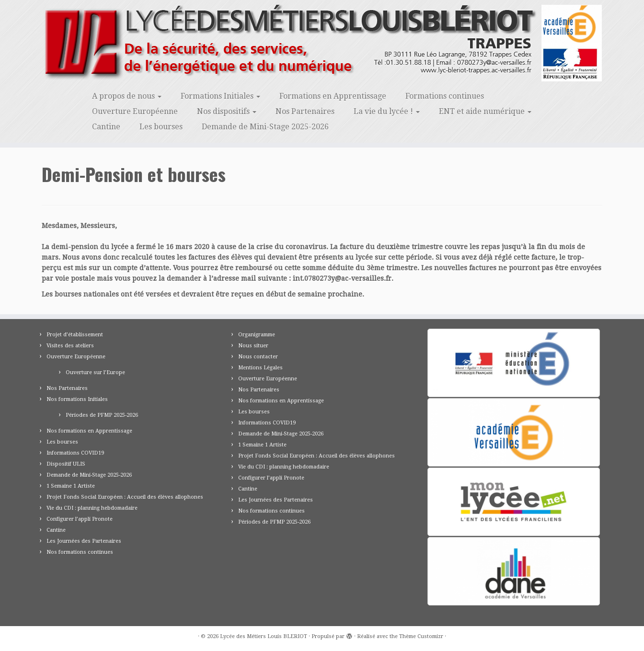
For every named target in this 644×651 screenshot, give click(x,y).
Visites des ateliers (70, 346)
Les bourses (161, 127)
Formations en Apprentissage (333, 96)
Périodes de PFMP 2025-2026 (102, 415)
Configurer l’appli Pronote (80, 519)
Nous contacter (258, 357)
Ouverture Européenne (135, 111)
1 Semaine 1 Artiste (71, 486)
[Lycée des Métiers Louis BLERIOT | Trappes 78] (322, 43)
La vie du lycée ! (387, 111)
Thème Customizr (421, 636)
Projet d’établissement (75, 335)
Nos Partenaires (305, 111)
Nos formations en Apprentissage (89, 431)
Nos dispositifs (227, 111)
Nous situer (253, 346)
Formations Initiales (220, 96)
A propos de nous (127, 96)
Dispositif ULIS (66, 464)
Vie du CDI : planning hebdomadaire (92, 508)
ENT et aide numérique (485, 111)
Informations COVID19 (75, 453)
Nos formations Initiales (77, 399)
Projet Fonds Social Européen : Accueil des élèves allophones (125, 497)
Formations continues (445, 96)
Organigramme (257, 335)
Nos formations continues (80, 552)
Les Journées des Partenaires (84, 541)
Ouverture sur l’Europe (95, 372)
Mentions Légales (260, 368)
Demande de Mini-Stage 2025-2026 (265, 127)
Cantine (106, 127)
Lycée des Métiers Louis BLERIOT (264, 636)
